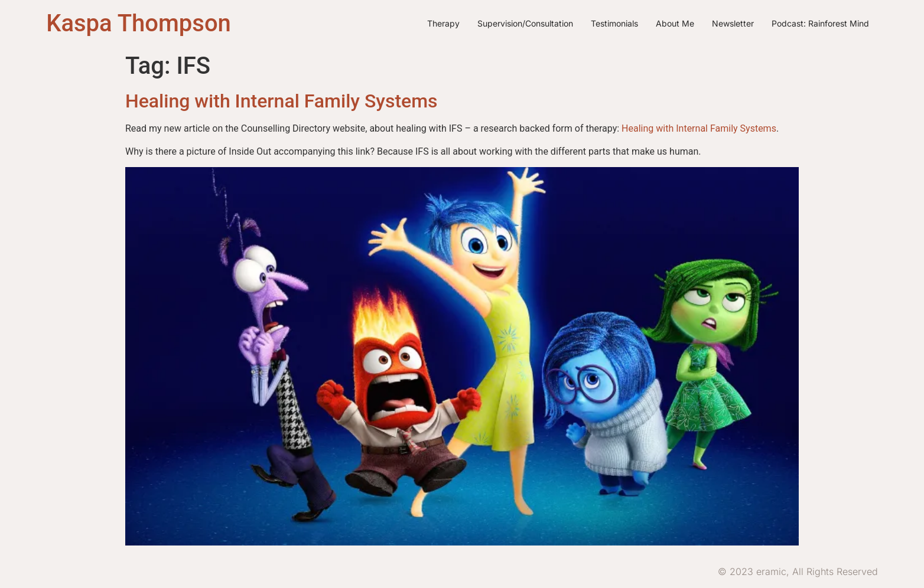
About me (675, 23)
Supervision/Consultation (525, 23)
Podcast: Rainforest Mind (820, 23)
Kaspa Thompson (139, 23)
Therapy (443, 23)
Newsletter (733, 23)
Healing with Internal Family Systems (282, 101)
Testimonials (614, 23)
